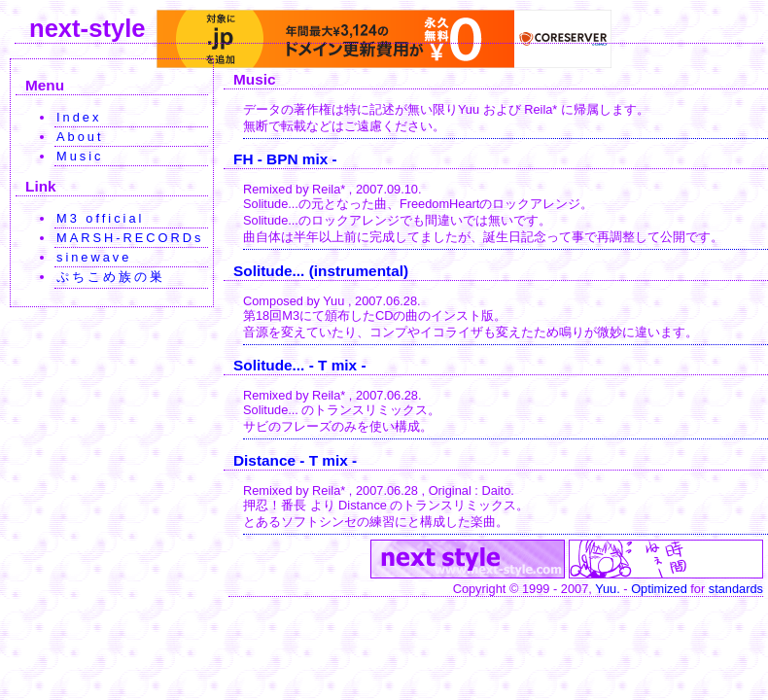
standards (736, 589)
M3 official (100, 218)
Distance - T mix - (295, 460)
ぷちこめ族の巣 (111, 277)
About (80, 137)
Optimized (659, 589)
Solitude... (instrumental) (321, 271)
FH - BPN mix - (285, 159)
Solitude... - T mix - (300, 365)
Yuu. (608, 589)
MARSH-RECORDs (130, 238)
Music (80, 156)
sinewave (94, 257)
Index (79, 117)
